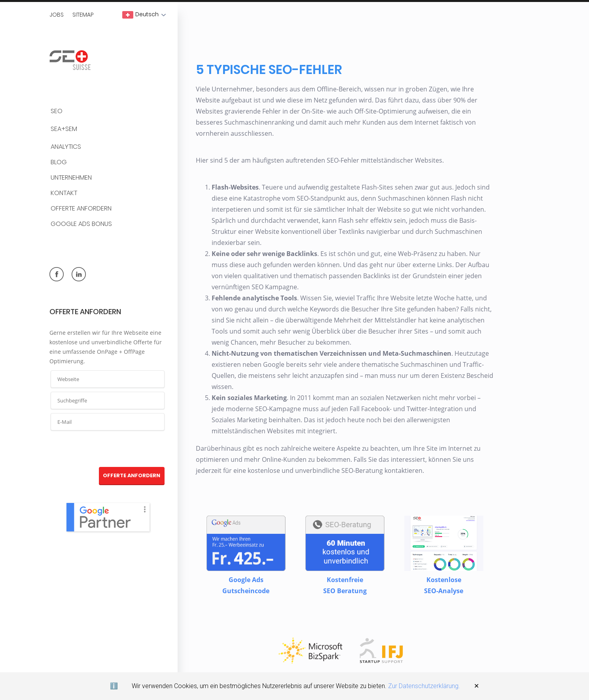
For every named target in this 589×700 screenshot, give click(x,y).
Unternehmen (71, 178)
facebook (57, 274)
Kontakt (64, 193)
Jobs (57, 15)
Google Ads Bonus (81, 224)
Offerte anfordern (81, 209)
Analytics (66, 147)
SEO (57, 111)
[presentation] (108, 449)
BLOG (59, 162)
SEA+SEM (64, 129)
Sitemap (83, 15)
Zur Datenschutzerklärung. (424, 686)
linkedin (79, 274)
